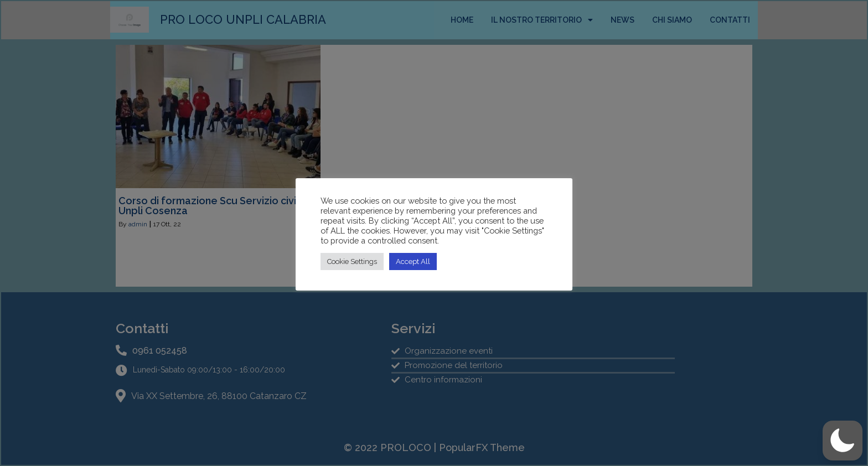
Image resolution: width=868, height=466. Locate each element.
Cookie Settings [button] (352, 262)
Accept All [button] (413, 262)
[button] (843, 441)
